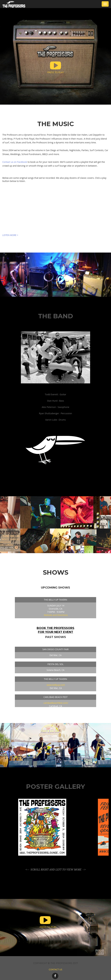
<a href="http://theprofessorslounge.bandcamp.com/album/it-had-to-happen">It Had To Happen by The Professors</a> (55, 189)
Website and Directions (56, 615)
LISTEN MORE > (10, 235)
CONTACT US (56, 969)
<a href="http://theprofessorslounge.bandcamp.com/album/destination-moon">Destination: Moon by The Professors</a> (55, 211)
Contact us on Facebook (15, 162)
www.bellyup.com (56, 685)
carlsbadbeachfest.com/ (56, 703)
